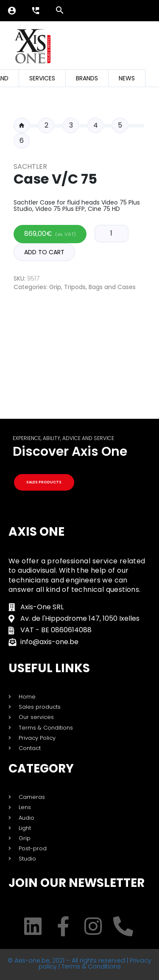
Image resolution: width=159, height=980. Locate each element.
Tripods (75, 287)
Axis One (36, 532)
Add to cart (44, 252)
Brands (87, 78)
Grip (55, 287)
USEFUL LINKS (49, 668)
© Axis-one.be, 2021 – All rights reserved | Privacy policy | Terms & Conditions (79, 963)
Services (42, 78)
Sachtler (30, 166)
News (127, 78)
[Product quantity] (112, 233)
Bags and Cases (112, 287)
